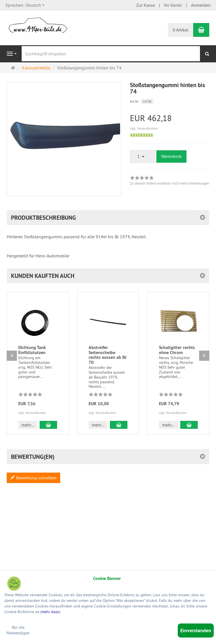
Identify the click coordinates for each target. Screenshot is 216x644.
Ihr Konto (173, 5)
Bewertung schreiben (33, 478)
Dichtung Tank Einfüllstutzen (32, 350)
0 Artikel (181, 30)
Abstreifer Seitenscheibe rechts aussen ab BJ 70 (107, 355)
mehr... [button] (28, 425)
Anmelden (201, 5)
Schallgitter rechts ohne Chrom (177, 350)
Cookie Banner (107, 579)
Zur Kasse (146, 5)
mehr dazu (50, 612)
